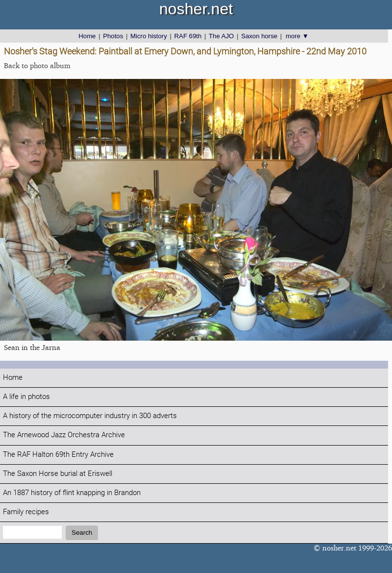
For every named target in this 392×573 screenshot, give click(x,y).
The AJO (221, 36)
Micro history (149, 36)
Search (82, 533)
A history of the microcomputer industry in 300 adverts (90, 416)
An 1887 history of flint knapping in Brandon (72, 493)
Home (87, 36)
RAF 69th (188, 36)
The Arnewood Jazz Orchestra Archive (64, 435)
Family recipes (26, 512)
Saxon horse (259, 36)
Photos (113, 36)
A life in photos (26, 397)
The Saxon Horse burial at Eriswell (58, 474)
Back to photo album (37, 65)
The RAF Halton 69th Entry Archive (58, 455)
